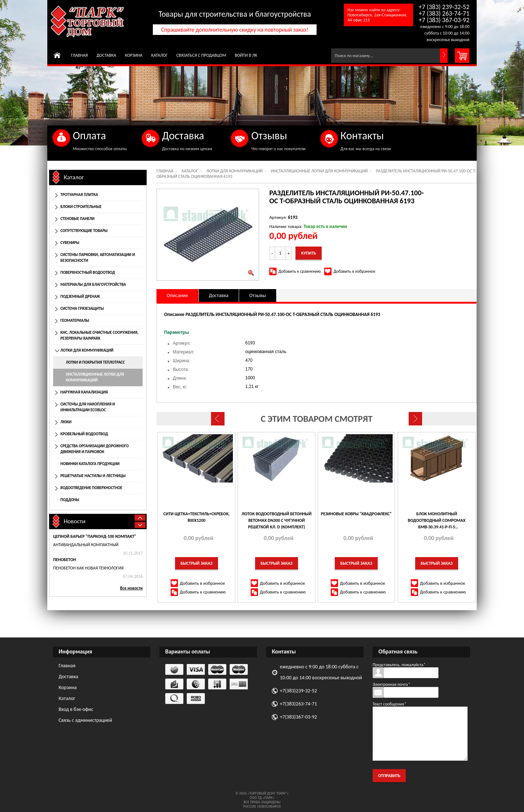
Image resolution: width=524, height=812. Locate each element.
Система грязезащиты (82, 309)
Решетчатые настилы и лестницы (93, 476)
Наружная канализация (84, 392)
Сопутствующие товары (84, 231)
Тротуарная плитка (79, 195)
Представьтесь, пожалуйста (399, 665)
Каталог (159, 55)
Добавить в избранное (354, 271)
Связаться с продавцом (201, 55)
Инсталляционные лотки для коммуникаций (319, 171)
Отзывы (258, 295)
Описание (177, 295)
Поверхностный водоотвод (88, 273)
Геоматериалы (75, 321)
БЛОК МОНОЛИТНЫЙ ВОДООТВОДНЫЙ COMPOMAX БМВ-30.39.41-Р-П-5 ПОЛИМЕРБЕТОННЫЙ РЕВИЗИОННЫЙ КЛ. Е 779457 (437, 521)
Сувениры (70, 243)
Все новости (131, 588)
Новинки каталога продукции (90, 464)
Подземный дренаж (80, 297)
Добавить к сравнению (299, 271)
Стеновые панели (78, 219)
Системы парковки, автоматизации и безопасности (98, 258)
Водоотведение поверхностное (91, 488)
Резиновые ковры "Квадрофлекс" (356, 514)
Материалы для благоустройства (93, 285)
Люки (66, 422)
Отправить (389, 776)
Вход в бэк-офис (76, 709)
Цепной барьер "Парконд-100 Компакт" (95, 536)
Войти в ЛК (246, 55)
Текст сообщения (389, 704)
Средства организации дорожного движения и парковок (95, 449)
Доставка (106, 55)
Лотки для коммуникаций (235, 171)
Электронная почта (391, 684)
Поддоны (70, 500)
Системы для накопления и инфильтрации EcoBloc (88, 407)
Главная (79, 55)
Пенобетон (65, 560)
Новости (75, 521)
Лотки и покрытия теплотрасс (95, 362)
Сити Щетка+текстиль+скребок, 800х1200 (196, 517)
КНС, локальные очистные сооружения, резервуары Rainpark (99, 335)
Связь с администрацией (85, 720)
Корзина (134, 55)
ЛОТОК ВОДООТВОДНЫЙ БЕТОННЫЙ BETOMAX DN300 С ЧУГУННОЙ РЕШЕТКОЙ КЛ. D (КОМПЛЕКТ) (277, 520)
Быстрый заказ (196, 563)
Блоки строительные (81, 207)
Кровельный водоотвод (84, 434)
